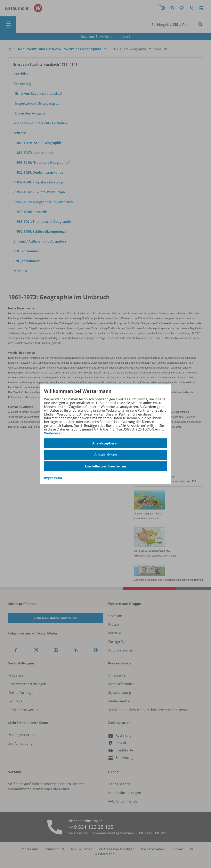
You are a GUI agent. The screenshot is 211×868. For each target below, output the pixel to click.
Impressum (53, 478)
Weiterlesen (53, 433)
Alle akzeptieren (105, 443)
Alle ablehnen (106, 455)
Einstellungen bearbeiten (105, 466)
